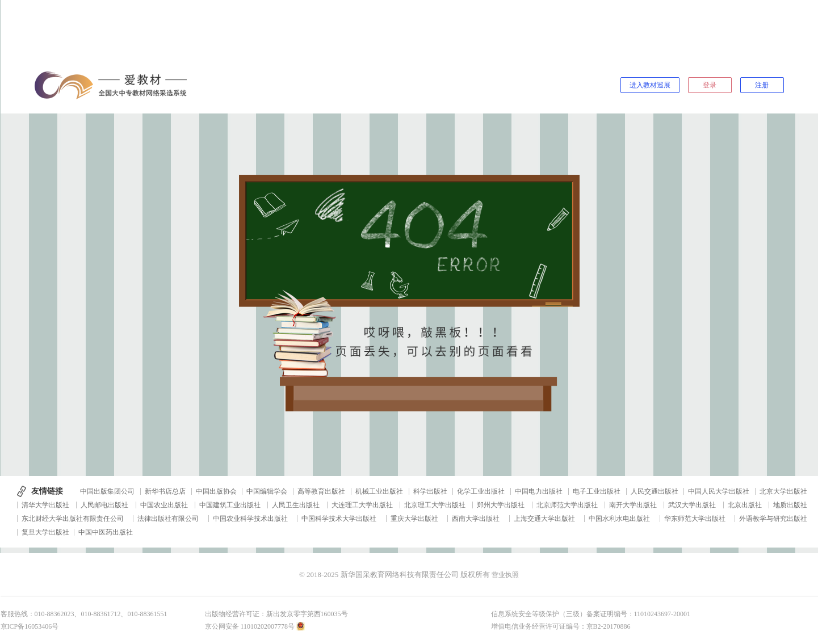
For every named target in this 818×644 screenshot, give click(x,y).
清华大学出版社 (45, 505)
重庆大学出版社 (414, 519)
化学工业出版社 (481, 491)
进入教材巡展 (650, 85)
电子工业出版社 (597, 491)
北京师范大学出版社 (567, 505)
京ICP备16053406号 (30, 626)
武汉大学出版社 (692, 505)
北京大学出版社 (783, 491)
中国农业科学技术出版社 (250, 519)
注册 (762, 85)
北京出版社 (745, 505)
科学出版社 (430, 491)
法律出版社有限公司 (168, 519)
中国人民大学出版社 (719, 491)
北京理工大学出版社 (435, 505)
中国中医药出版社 (106, 532)
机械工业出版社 (379, 491)
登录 (710, 85)
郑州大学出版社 (501, 505)
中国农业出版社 (164, 505)
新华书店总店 (165, 491)
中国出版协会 (216, 491)
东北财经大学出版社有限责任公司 (73, 519)
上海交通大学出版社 (544, 519)
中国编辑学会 (267, 491)
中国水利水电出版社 (619, 519)
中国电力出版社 (539, 491)
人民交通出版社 (655, 491)
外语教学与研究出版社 (773, 519)
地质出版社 (790, 505)
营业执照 (505, 575)
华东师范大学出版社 (695, 519)
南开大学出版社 (633, 505)
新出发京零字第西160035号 (307, 614)
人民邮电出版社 (104, 505)
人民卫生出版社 (296, 505)
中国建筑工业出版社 (230, 505)
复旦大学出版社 (45, 532)
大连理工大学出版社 (362, 505)
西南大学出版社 (476, 519)
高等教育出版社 (321, 491)
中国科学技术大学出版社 (339, 519)
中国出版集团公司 (107, 491)
